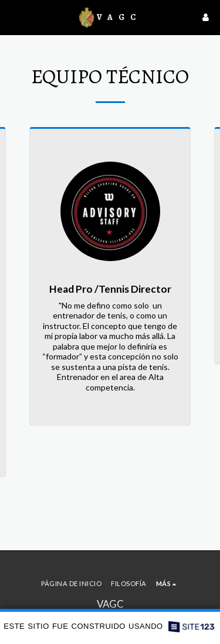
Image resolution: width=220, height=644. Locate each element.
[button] (13, 17)
